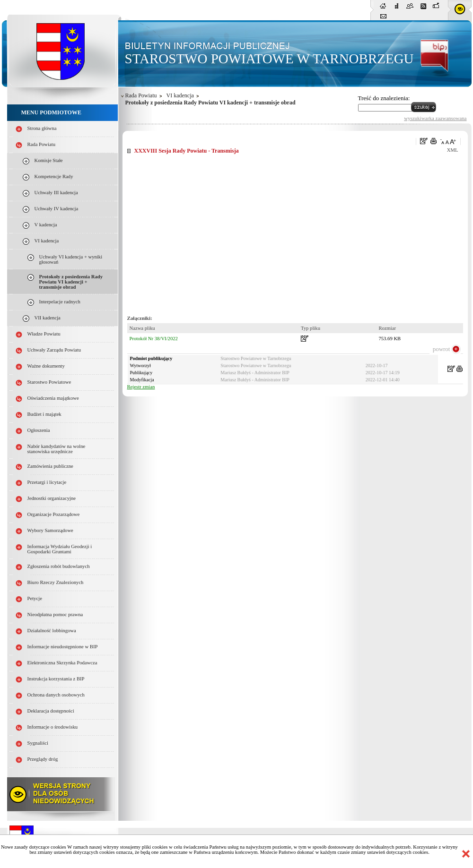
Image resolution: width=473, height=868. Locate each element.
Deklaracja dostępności (51, 711)
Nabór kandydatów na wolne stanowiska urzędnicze (57, 449)
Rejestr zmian (141, 387)
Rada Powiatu (42, 144)
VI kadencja (47, 241)
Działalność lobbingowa (52, 631)
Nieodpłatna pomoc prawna (55, 614)
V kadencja (46, 225)
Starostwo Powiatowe (49, 382)
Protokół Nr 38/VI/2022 (154, 339)
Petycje (35, 598)
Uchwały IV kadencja (57, 209)
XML (453, 150)
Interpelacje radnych (60, 302)
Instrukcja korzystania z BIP (56, 679)
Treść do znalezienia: (384, 98)
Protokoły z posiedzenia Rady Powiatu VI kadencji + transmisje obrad (71, 282)
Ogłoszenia (39, 430)
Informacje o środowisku (53, 727)
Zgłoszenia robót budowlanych (59, 566)
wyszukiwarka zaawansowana (435, 118)
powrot (442, 349)
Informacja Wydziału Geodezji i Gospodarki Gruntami (60, 549)
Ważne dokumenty (46, 366)
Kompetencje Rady (54, 176)
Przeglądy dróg (43, 759)
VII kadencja (48, 318)
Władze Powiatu (44, 334)
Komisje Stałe (49, 160)
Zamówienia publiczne (50, 466)
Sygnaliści (38, 743)
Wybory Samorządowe (50, 530)
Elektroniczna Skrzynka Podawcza (62, 663)
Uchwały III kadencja (56, 193)
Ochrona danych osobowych (56, 695)
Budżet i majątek (44, 414)
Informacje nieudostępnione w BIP (63, 647)
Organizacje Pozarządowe (54, 514)
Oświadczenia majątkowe (53, 398)
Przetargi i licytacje (47, 482)
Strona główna (42, 128)
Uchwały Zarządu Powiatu (54, 350)
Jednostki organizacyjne (52, 498)
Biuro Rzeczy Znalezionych (56, 582)
